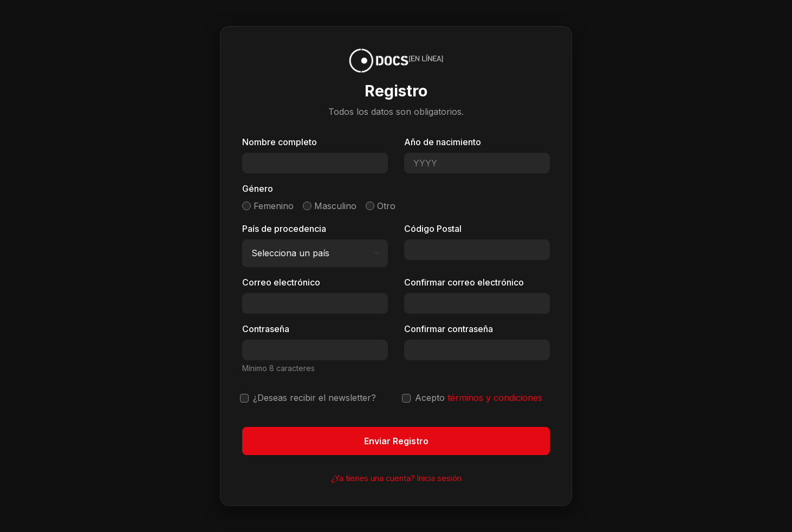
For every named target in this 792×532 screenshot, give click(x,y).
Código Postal (433, 229)
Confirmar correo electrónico (464, 282)
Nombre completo (280, 142)
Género (258, 189)
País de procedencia (284, 229)
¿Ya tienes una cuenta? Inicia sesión (396, 478)
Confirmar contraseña (449, 329)
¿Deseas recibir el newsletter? (314, 398)
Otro (386, 206)
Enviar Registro (396, 441)
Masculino (335, 206)
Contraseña (266, 329)
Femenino (274, 206)
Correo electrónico (281, 282)
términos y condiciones (495, 398)
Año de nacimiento (443, 142)
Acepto (479, 398)
